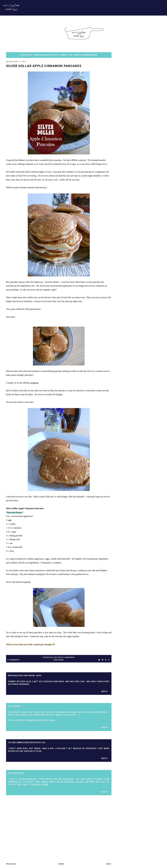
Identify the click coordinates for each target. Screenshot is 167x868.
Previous (11, 864)
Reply (104, 692)
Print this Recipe (14, 513)
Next (109, 864)
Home (61, 864)
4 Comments (14, 660)
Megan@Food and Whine (22, 676)
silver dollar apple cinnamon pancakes (59, 659)
